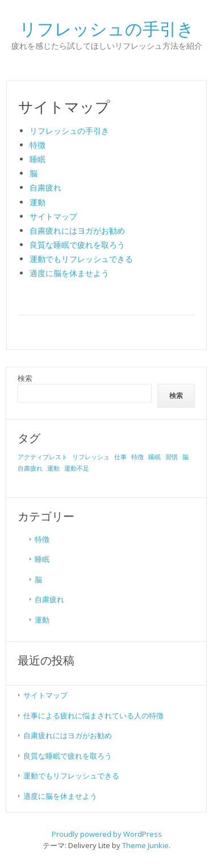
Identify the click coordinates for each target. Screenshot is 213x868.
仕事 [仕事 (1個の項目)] (120, 457)
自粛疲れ (45, 187)
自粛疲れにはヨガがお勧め (77, 230)
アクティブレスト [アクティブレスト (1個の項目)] (43, 457)
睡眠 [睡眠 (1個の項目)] (154, 457)
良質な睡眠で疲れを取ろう (77, 245)
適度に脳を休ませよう (69, 273)
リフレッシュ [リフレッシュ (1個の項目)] (91, 457)
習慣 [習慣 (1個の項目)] (172, 457)
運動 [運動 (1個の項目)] (53, 468)
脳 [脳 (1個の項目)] (185, 457)
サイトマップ (53, 216)
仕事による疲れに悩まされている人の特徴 (93, 715)
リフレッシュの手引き (69, 131)
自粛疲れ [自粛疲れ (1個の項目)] (30, 468)
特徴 (37, 145)
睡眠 (37, 159)
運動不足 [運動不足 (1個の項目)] (77, 468)
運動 (37, 202)
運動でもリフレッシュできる (81, 259)
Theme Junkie (145, 845)
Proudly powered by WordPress (107, 834)
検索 (25, 378)
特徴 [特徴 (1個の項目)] (137, 457)
